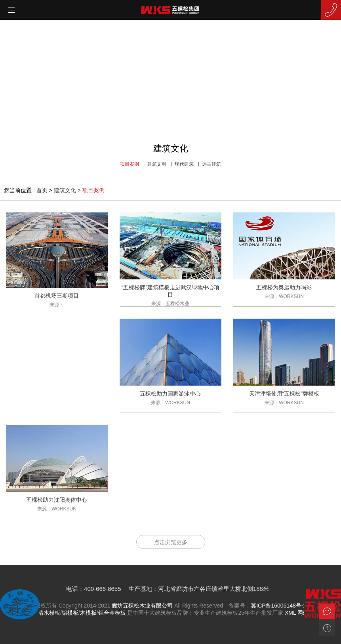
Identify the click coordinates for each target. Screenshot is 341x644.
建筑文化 (65, 190)
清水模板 (49, 613)
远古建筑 (211, 164)
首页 (42, 190)
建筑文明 (157, 164)
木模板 (88, 613)
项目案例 (130, 164)
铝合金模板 (112, 613)
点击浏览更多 (171, 542)
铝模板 (70, 613)
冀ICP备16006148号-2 (278, 606)
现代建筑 (184, 164)
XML (290, 613)
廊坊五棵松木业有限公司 (142, 606)
